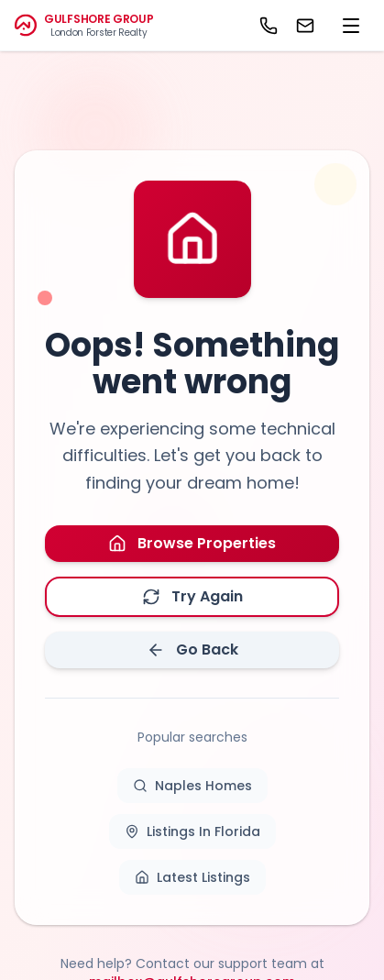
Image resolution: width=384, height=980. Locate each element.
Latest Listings (192, 877)
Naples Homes (192, 786)
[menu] (351, 26)
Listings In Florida (192, 831)
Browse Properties (192, 543)
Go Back (192, 650)
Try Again (192, 596)
